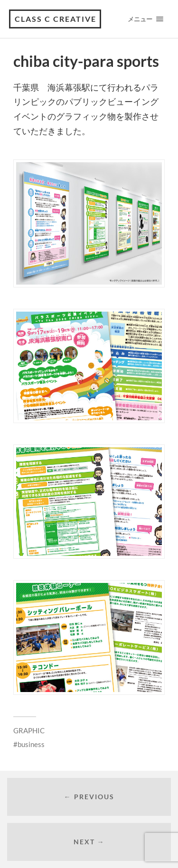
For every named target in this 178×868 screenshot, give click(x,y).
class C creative (56, 19)
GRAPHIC (29, 730)
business (31, 744)
